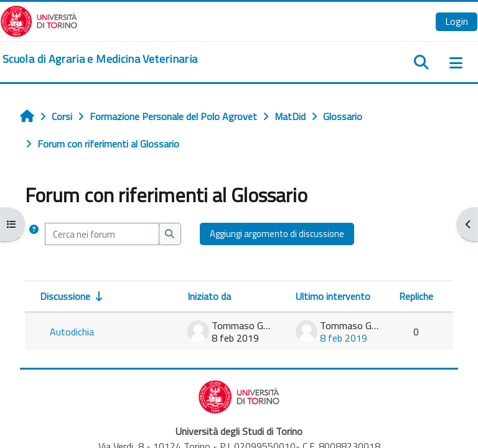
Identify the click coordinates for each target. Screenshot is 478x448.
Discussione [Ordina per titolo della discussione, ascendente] (65, 296)
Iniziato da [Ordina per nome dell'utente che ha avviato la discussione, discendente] (209, 296)
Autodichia (72, 332)
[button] (34, 234)
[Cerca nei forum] (102, 234)
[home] (100, 59)
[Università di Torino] (39, 20)
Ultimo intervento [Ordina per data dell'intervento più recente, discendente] (333, 296)
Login (457, 21)
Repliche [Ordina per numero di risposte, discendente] (416, 296)
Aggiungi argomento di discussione (277, 234)
